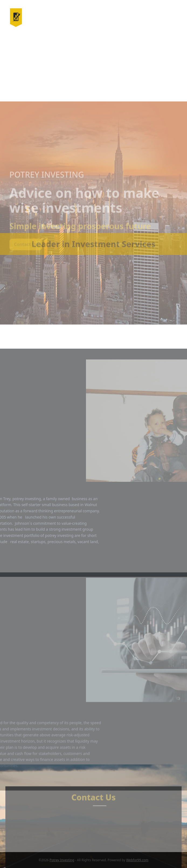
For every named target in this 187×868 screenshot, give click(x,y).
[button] (175, 18)
